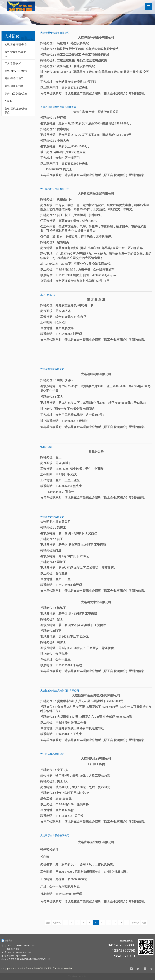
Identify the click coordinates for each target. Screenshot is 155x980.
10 (96, 923)
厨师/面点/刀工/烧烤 (16, 71)
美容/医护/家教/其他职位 (16, 110)
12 (108, 923)
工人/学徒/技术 (13, 63)
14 (121, 923)
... (65, 923)
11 (102, 923)
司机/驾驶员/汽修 (14, 86)
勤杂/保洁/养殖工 (14, 78)
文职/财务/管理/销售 (16, 44)
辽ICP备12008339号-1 (77, 976)
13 (114, 923)
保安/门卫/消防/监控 (16, 93)
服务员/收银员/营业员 (15, 54)
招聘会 (8, 101)
